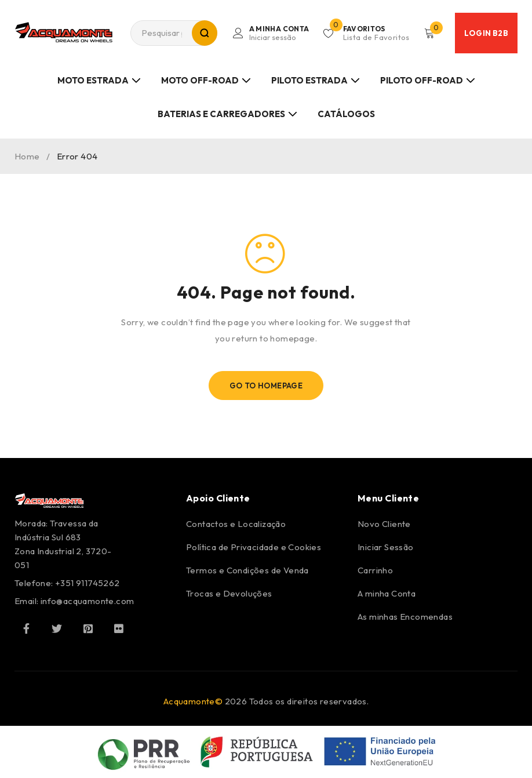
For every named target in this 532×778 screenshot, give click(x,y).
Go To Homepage (266, 386)
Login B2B (486, 33)
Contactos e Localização (236, 524)
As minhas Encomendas (405, 617)
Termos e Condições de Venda (247, 570)
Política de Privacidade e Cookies (254, 547)
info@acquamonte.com (88, 601)
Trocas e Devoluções (229, 593)
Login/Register (278, 33)
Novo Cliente (384, 524)
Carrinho (375, 570)
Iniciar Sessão (386, 547)
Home (27, 156)
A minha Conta (387, 593)
